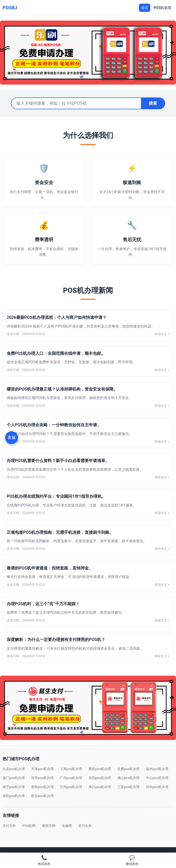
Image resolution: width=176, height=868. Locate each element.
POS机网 (29, 826)
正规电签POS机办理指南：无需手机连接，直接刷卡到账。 (60, 532)
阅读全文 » (162, 334)
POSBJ (10, 8)
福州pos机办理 (157, 769)
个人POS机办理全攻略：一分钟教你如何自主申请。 (54, 425)
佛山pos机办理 (128, 778)
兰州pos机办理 (71, 787)
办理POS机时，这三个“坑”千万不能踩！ (43, 604)
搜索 (153, 103)
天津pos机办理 (42, 769)
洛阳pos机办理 (14, 796)
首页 (145, 8)
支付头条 (85, 826)
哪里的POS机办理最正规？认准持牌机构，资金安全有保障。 (62, 389)
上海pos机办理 (71, 769)
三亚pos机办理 (128, 787)
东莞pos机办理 (100, 778)
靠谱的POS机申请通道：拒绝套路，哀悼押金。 (50, 568)
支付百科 (9, 826)
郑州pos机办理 (157, 787)
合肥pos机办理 (128, 769)
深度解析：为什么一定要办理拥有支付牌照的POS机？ (56, 640)
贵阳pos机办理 (42, 787)
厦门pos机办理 (14, 778)
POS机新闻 (162, 8)
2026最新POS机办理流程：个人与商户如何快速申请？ (57, 317)
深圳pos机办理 (42, 778)
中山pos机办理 (157, 778)
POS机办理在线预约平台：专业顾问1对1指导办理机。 (56, 496)
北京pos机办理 (14, 769)
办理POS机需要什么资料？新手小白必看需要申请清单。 (58, 461)
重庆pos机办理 (100, 769)
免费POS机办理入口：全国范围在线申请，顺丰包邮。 (56, 353)
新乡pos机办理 (42, 796)
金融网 (67, 826)
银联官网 (49, 826)
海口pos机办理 (100, 787)
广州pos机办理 (71, 778)
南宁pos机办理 (14, 787)
